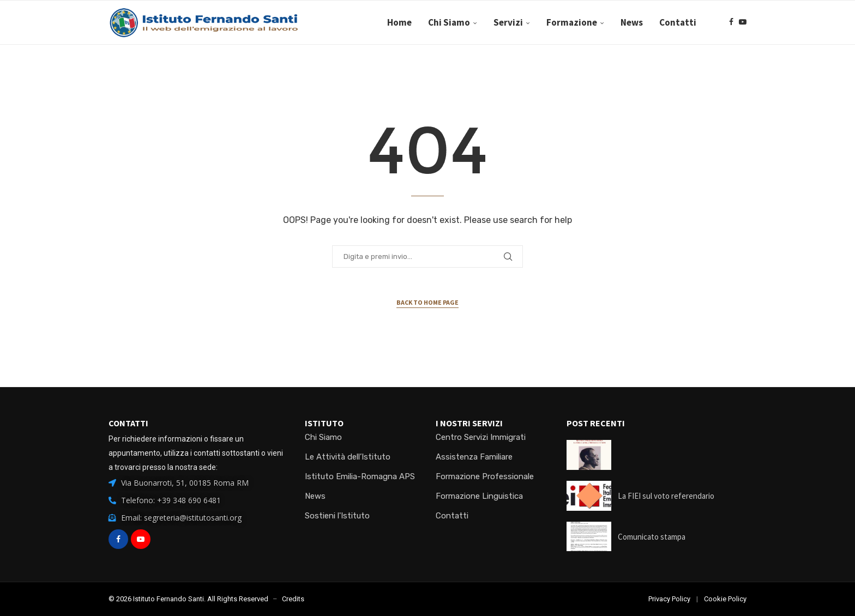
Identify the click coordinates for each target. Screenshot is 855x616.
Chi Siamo (449, 22)
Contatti (678, 22)
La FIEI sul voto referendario (666, 496)
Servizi (508, 22)
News (632, 22)
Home (399, 22)
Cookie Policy (725, 599)
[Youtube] (743, 22)
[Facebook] (731, 22)
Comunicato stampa (652, 537)
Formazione (572, 22)
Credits (293, 599)
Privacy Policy (669, 599)
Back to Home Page (427, 302)
